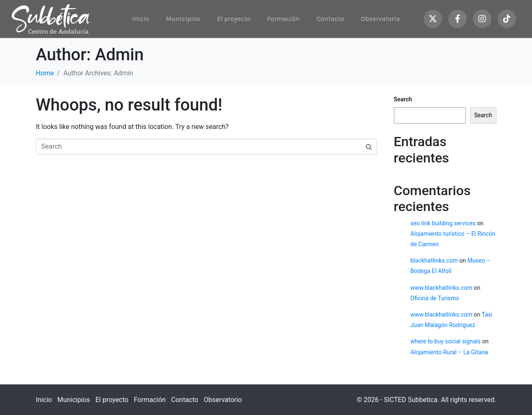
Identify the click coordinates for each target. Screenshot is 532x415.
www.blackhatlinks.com (442, 288)
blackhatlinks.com (434, 260)
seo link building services (443, 223)
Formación (283, 19)
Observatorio (380, 19)
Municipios (183, 19)
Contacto (330, 19)
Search (403, 99)
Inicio (141, 19)
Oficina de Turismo (435, 298)
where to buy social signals (446, 341)
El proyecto (234, 19)
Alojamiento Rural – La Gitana (449, 352)
